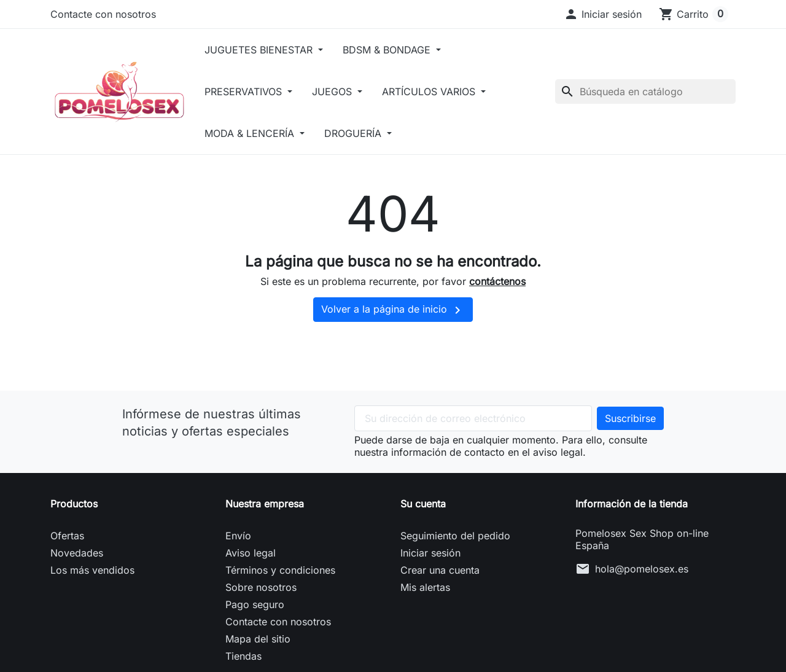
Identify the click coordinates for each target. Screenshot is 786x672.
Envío (238, 536)
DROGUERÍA (359, 133)
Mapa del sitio (258, 639)
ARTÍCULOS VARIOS (434, 92)
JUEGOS (338, 92)
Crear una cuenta (440, 570)
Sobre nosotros (261, 587)
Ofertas (67, 536)
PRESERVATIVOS (248, 92)
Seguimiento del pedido (455, 536)
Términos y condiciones (280, 570)
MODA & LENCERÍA (255, 133)
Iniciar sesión (430, 553)
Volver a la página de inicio (393, 310)
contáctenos (497, 281)
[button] (603, 14)
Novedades (77, 553)
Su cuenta (423, 504)
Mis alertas (425, 587)
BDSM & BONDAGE (392, 50)
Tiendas (243, 656)
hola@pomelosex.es (642, 569)
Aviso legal (251, 553)
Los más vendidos (92, 570)
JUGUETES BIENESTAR (264, 50)
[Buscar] (645, 92)
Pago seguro (255, 604)
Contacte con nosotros (103, 14)
